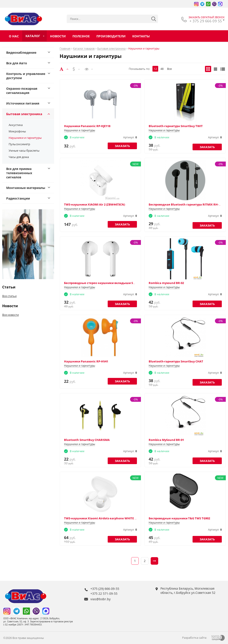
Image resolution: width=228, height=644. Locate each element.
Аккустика (16, 125)
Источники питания (23, 103)
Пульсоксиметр (19, 144)
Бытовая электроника (24, 114)
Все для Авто (17, 63)
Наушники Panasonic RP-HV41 (86, 361)
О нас (14, 36)
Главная (65, 49)
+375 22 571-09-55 (104, 594)
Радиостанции (18, 198)
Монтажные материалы (26, 188)
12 (155, 69)
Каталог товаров (84, 49)
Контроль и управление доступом (26, 76)
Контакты (141, 36)
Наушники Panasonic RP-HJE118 (87, 126)
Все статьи (9, 296)
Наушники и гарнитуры (25, 138)
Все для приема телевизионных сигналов (19, 173)
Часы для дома (19, 157)
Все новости (11, 315)
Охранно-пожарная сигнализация (22, 91)
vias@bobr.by (100, 599)
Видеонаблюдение (21, 52)
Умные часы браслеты (24, 151)
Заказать (122, 146)
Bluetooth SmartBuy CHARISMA (87, 440)
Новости (58, 36)
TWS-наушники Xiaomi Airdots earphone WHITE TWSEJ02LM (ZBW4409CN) (117, 518)
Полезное (81, 36)
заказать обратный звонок (207, 17)
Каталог (33, 36)
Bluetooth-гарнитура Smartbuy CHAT (176, 361)
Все (169, 69)
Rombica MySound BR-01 (166, 440)
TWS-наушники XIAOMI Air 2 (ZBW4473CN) (95, 204)
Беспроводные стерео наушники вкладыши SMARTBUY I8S (108, 283)
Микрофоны (17, 131)
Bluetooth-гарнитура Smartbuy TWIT (176, 126)
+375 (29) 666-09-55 (105, 589)
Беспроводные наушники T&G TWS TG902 (179, 518)
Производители (111, 36)
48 (162, 69)
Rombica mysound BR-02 (166, 283)
